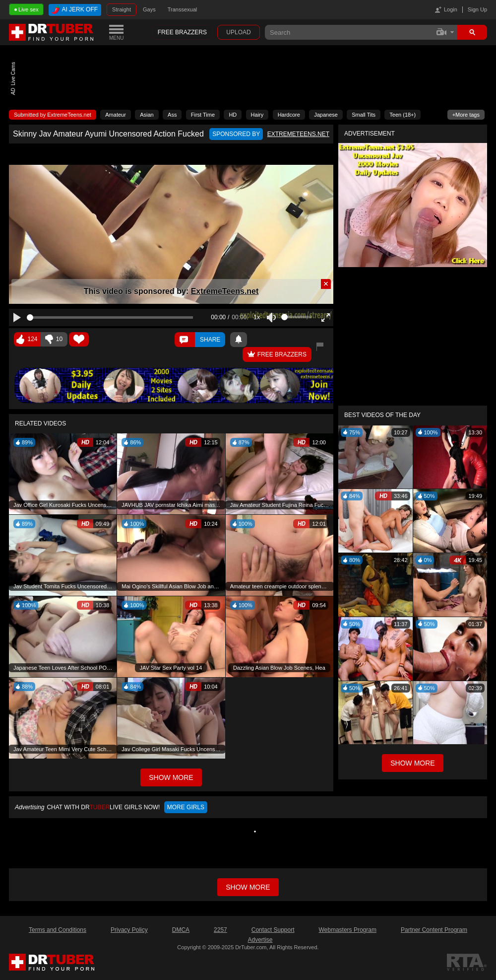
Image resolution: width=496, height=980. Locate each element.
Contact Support (273, 930)
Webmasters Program (347, 930)
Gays (149, 9)
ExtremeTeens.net (225, 291)
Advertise (260, 940)
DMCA (181, 930)
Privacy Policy (129, 930)
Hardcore (289, 115)
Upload (238, 32)
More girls (186, 807)
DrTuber (52, 32)
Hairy (257, 115)
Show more (248, 887)
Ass (172, 115)
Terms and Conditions (58, 930)
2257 (220, 930)
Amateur (116, 115)
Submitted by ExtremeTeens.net (53, 115)
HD (233, 115)
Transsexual (183, 9)
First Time (203, 115)
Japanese (326, 115)
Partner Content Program (434, 930)
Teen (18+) (403, 115)
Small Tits (364, 115)
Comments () (185, 340)
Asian (147, 115)
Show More (412, 763)
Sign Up (477, 9)
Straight (122, 9)
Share (210, 340)
